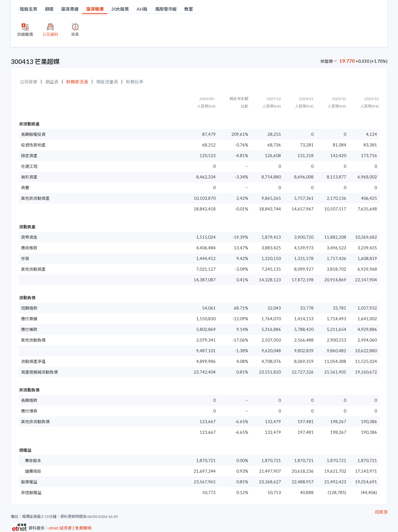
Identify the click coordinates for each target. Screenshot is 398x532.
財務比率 (135, 82)
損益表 (52, 82)
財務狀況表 (77, 82)
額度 (49, 9)
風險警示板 (166, 9)
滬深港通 (70, 9)
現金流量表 (107, 82)
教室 (189, 9)
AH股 (142, 9)
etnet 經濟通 (60, 528)
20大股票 (120, 9)
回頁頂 (381, 512)
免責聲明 (83, 528)
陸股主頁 (29, 9)
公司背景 (29, 82)
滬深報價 (95, 9)
